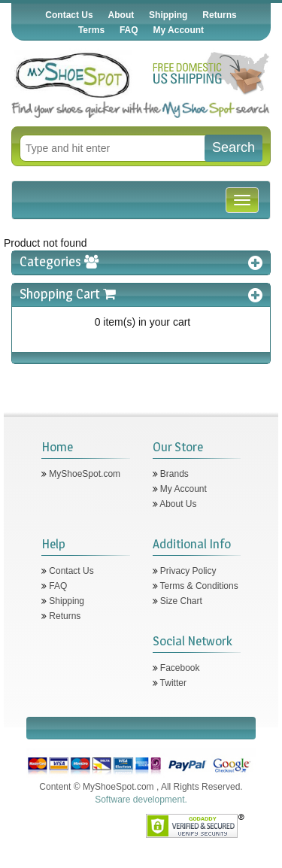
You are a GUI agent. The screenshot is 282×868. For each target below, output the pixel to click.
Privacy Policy (187, 571)
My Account (179, 30)
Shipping (168, 15)
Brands (173, 474)
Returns (219, 15)
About (121, 15)
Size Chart (180, 601)
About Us (177, 504)
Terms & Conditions (198, 586)
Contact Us (69, 15)
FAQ (129, 30)
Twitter (172, 683)
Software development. (141, 800)
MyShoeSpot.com (83, 474)
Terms (91, 30)
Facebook (179, 668)
